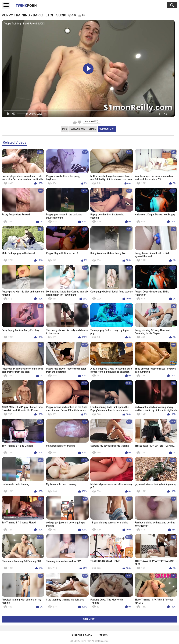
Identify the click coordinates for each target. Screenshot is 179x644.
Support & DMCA (82, 635)
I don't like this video (79, 122)
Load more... (90, 619)
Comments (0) (107, 129)
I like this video (75, 122)
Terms (104, 635)
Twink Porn (86, 641)
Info (65, 129)
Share (92, 129)
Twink (26, 5)
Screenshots (78, 129)
